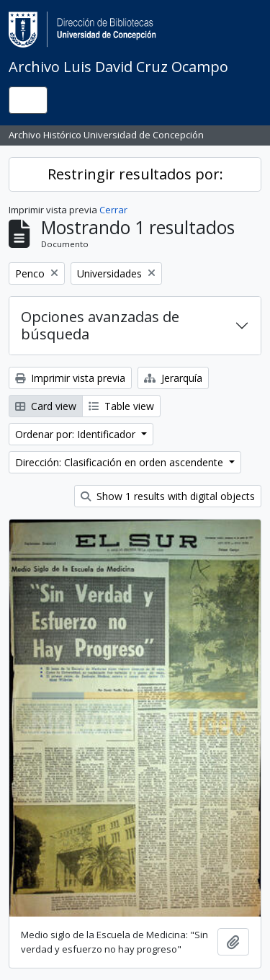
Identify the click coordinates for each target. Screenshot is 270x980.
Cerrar (113, 210)
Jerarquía (173, 378)
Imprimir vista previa (70, 378)
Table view (121, 406)
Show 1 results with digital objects (168, 496)
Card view (46, 406)
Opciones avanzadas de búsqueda (100, 325)
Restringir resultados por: (135, 174)
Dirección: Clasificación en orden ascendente (121, 462)
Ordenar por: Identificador (77, 434)
